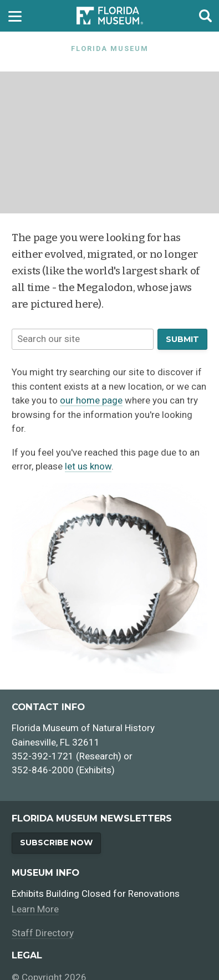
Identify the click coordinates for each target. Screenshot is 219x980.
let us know (88, 466)
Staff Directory (43, 933)
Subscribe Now (56, 843)
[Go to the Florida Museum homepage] (110, 16)
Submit (182, 339)
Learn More (35, 909)
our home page (91, 400)
